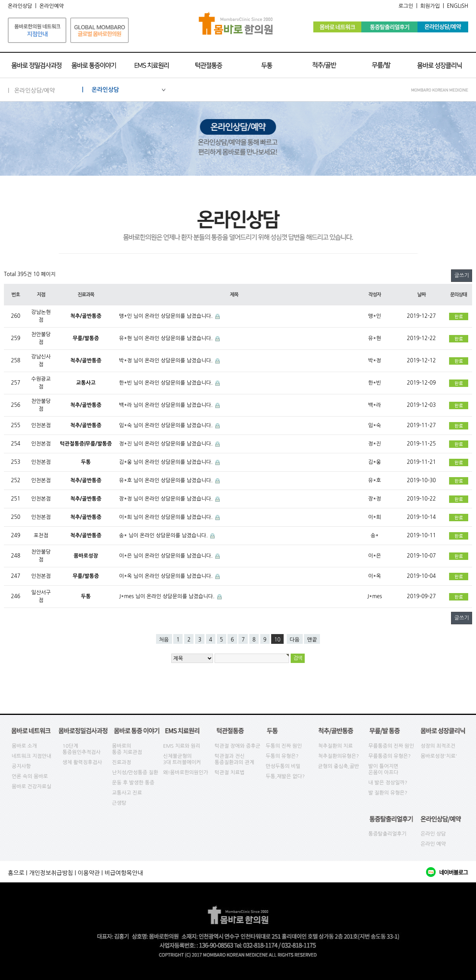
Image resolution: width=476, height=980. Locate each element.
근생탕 (119, 803)
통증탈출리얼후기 (387, 834)
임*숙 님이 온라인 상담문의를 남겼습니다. (167, 425)
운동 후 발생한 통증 (133, 783)
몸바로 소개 (24, 746)
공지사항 (21, 766)
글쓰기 (462, 275)
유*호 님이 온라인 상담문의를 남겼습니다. (167, 480)
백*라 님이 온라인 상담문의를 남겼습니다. (167, 405)
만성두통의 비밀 (283, 766)
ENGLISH (457, 6)
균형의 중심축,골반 (338, 766)
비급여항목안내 (124, 873)
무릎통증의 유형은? (390, 756)
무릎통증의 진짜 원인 (391, 746)
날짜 (421, 295)
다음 (295, 640)
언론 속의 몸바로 (30, 776)
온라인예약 (52, 6)
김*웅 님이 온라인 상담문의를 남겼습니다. (167, 462)
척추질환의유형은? (338, 756)
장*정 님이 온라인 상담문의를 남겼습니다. (167, 499)
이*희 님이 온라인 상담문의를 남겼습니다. (167, 517)
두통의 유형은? (282, 756)
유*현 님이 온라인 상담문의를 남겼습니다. (167, 338)
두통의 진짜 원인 (284, 746)
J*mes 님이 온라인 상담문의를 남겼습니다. (168, 596)
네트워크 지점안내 (31, 756)
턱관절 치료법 (230, 772)
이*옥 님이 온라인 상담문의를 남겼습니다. (167, 576)
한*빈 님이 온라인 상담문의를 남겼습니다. (167, 383)
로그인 (406, 6)
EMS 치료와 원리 (182, 746)
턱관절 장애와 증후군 (237, 746)
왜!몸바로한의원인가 (186, 772)
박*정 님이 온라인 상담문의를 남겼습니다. (167, 361)
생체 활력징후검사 (82, 762)
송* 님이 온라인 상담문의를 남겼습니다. (164, 535)
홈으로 (16, 873)
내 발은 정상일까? (388, 783)
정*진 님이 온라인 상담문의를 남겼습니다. (167, 444)
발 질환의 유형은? (388, 793)
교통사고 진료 (127, 793)
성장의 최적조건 (438, 746)
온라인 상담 (433, 834)
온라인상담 (20, 6)
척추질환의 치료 (335, 746)
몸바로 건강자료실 (31, 787)
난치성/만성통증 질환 (135, 772)
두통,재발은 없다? (285, 776)
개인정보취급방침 (51, 873)
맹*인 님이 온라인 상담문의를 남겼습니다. (167, 316)
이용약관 (89, 873)
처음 (164, 640)
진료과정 (122, 762)
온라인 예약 (433, 844)
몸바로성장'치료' (439, 756)
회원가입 (430, 6)
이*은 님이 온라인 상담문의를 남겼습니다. (167, 556)
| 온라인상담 (124, 90)
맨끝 (312, 640)
